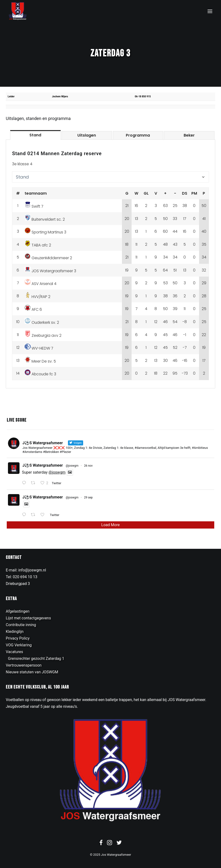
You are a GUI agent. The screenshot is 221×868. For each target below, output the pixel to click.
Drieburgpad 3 (18, 584)
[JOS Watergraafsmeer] (18, 11)
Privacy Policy (18, 638)
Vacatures (14, 652)
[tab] (35, 135)
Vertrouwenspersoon (24, 665)
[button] (210, 11)
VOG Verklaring (19, 645)
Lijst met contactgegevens (28, 618)
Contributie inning (21, 625)
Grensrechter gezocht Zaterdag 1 (36, 659)
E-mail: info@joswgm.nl (26, 570)
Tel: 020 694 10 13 (22, 577)
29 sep (88, 497)
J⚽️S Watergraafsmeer (43, 465)
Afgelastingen (18, 611)
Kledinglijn (15, 632)
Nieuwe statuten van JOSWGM (32, 672)
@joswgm (72, 466)
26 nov (88, 466)
